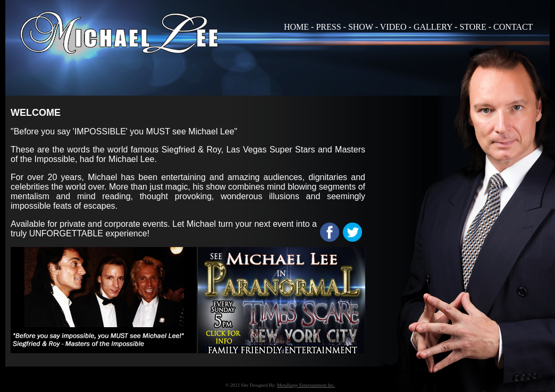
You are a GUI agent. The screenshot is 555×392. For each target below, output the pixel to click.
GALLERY (433, 27)
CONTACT (513, 27)
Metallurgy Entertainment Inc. (306, 385)
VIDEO (393, 27)
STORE (473, 27)
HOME (296, 27)
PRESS (328, 27)
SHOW (361, 27)
